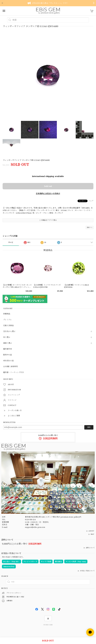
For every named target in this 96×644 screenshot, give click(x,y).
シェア (91, 201)
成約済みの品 (8, 361)
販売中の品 (8, 355)
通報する (90, 227)
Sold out (48, 186)
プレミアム (7, 320)
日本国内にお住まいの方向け (48, 193)
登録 (89, 427)
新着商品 (7, 314)
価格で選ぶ (8, 343)
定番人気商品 (8, 326)
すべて (11, 242)
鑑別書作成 (8, 349)
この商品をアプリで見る (48, 220)
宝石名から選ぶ (9, 331)
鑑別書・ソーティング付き (14, 372)
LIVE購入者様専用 (10, 367)
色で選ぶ (7, 337)
